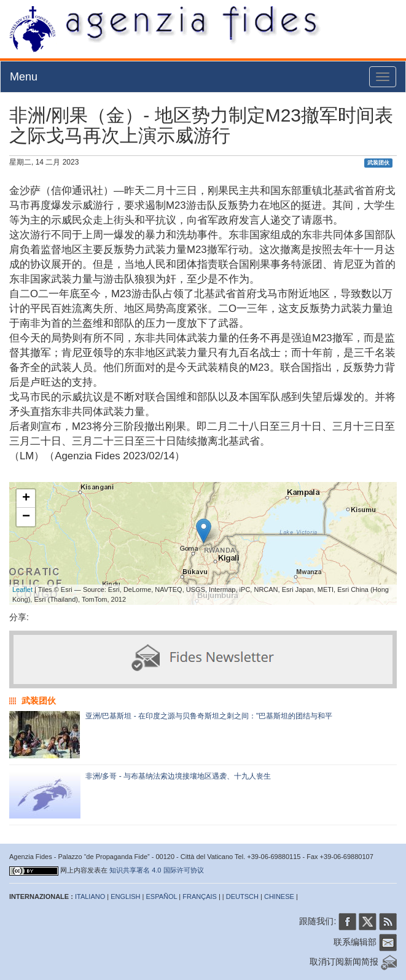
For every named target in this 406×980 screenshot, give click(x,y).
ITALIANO (90, 896)
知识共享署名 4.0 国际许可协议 (156, 870)
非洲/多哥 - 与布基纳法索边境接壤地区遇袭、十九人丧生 (178, 776)
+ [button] (26, 499)
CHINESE (279, 896)
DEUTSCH (242, 896)
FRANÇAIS (200, 896)
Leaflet (22, 589)
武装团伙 (378, 163)
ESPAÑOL (162, 896)
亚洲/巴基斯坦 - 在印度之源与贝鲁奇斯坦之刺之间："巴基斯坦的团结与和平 (209, 716)
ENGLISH (125, 896)
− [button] (26, 517)
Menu (24, 77)
